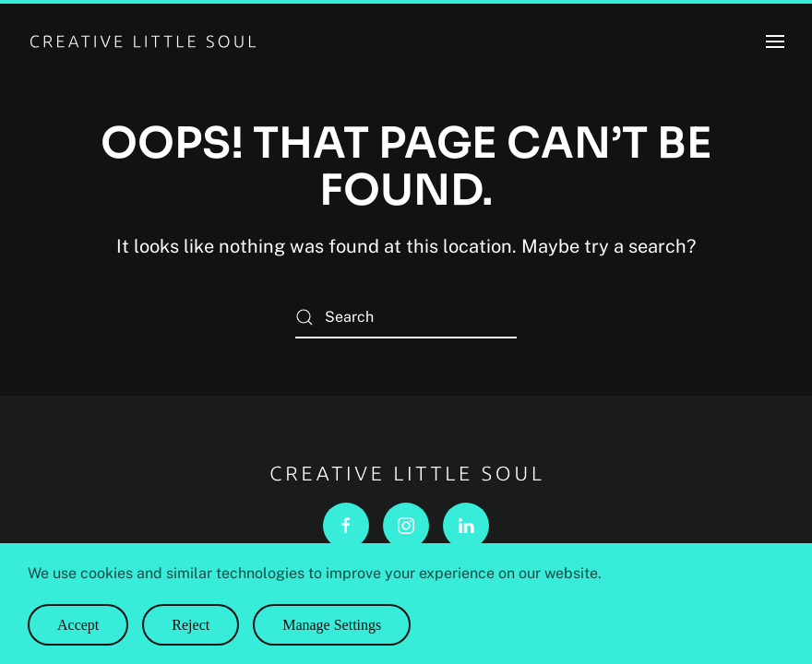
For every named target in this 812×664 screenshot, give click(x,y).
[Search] (406, 318)
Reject (191, 625)
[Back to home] (143, 41)
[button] (775, 41)
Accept (78, 625)
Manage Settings (332, 625)
